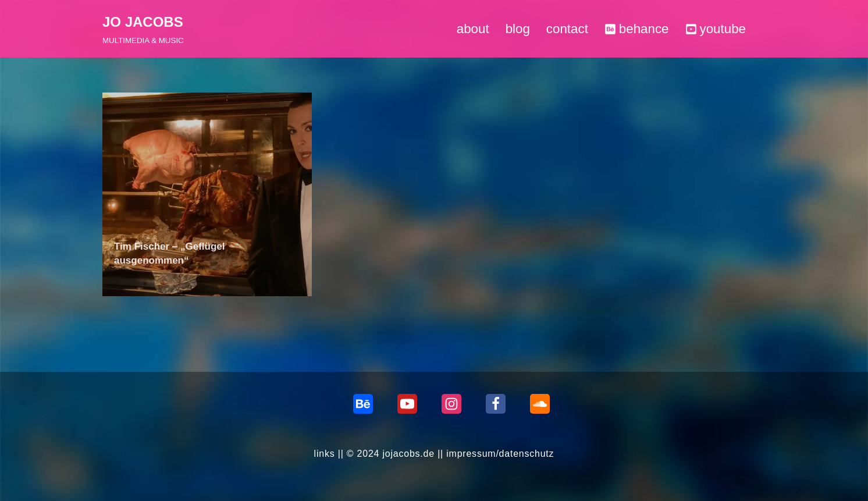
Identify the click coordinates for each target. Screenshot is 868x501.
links (324, 454)
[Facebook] (496, 404)
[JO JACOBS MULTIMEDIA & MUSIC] (143, 29)
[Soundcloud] (540, 404)
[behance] (363, 404)
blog (517, 29)
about (472, 29)
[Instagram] (451, 404)
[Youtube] (407, 404)
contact (567, 29)
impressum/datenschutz (500, 454)
